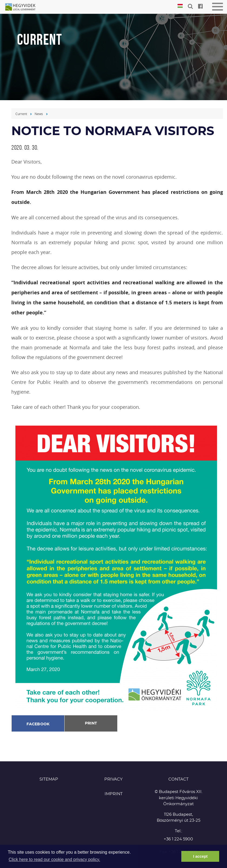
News (39, 114)
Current (21, 114)
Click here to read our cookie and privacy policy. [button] (54, 859)
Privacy (113, 779)
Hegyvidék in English (23, 7)
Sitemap (49, 779)
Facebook (38, 724)
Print (91, 723)
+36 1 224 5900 (178, 839)
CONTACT (178, 779)
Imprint (114, 794)
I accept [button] (200, 856)
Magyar (180, 6)
